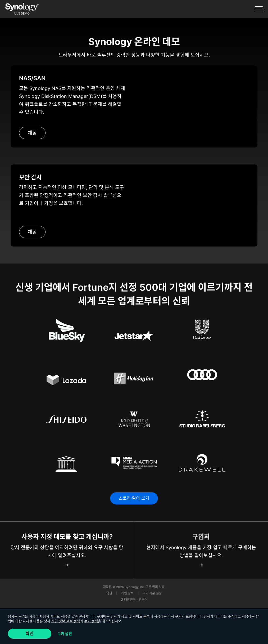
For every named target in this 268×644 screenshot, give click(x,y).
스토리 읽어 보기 (134, 498)
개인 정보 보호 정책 (66, 621)
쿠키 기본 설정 (152, 594)
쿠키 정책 (91, 621)
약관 (110, 594)
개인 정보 (128, 594)
